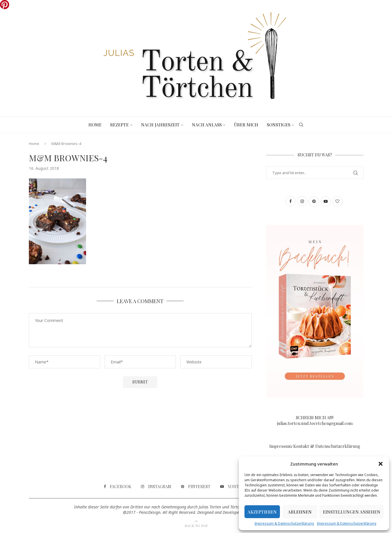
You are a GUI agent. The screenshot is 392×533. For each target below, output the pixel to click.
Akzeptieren (262, 512)
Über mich (246, 125)
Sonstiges (278, 125)
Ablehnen (300, 512)
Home (95, 125)
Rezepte (119, 125)
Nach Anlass (207, 125)
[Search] (301, 125)
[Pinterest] (196, 487)
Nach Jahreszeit (160, 125)
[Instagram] (156, 487)
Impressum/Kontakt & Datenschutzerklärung (315, 446)
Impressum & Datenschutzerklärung (284, 523)
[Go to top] (196, 525)
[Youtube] (234, 487)
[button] (381, 464)
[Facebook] (118, 487)
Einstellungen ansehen (352, 512)
